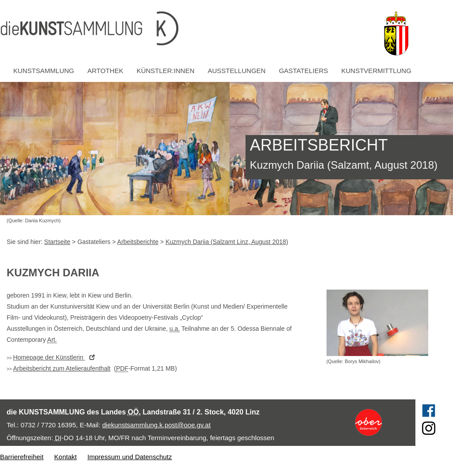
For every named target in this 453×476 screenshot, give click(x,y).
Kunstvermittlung (376, 71)
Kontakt (66, 457)
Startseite (57, 242)
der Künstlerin (56, 357)
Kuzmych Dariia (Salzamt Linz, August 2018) (227, 242)
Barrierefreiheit (22, 457)
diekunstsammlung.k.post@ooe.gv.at (156, 425)
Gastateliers (303, 71)
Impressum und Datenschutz (130, 457)
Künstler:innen (166, 71)
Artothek (106, 71)
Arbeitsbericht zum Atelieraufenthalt (61, 368)
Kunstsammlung (44, 71)
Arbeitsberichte (138, 242)
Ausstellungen (237, 71)
